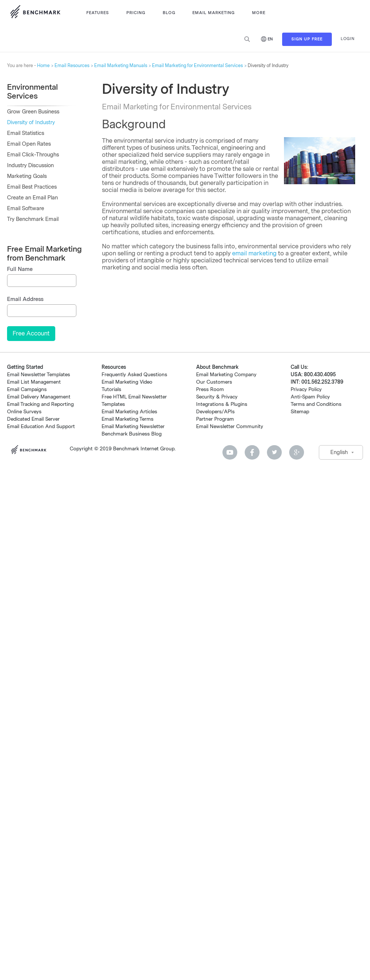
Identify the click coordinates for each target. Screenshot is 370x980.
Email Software (26, 208)
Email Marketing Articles (129, 412)
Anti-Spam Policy (310, 397)
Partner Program (215, 419)
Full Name (20, 269)
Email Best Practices (32, 187)
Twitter (274, 452)
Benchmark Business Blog (132, 434)
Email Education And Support (41, 426)
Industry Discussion (30, 165)
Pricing (136, 13)
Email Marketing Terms (128, 419)
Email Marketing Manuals (121, 66)
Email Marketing (214, 13)
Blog (169, 13)
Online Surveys (24, 412)
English (339, 452)
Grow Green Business (33, 112)
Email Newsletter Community (230, 426)
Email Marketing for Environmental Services (197, 66)
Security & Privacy (217, 397)
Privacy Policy (306, 389)
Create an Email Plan (32, 198)
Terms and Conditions (316, 404)
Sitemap (300, 412)
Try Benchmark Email (33, 219)
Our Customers (214, 382)
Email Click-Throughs (33, 155)
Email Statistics (26, 133)
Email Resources (72, 66)
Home (43, 66)
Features (98, 13)
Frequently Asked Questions (134, 375)
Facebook (252, 452)
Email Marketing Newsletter (133, 426)
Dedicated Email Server (33, 419)
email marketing (254, 253)
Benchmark (31, 451)
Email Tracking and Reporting (40, 404)
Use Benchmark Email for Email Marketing (35, 13)
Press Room (210, 389)
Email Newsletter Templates (39, 375)
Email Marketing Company (226, 375)
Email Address (25, 299)
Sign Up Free (307, 39)
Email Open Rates (29, 144)
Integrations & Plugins (222, 404)
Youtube (230, 452)
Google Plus (297, 452)
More (259, 13)
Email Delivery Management (39, 397)
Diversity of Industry (31, 122)
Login (348, 39)
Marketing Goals (27, 176)
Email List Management (34, 382)
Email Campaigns (27, 389)
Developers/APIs (215, 412)
